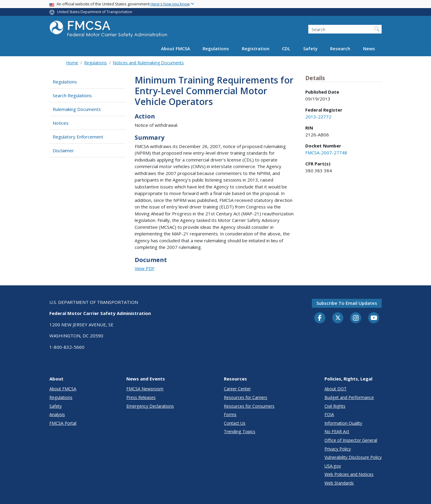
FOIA (329, 414)
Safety (310, 48)
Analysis (57, 414)
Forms (230, 414)
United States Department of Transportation (95, 12)
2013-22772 (318, 117)
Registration (256, 48)
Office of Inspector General (351, 440)
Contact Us (235, 423)
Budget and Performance (349, 397)
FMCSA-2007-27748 (326, 153)
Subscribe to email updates (347, 303)
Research (340, 48)
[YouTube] (374, 318)
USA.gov (333, 466)
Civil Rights (335, 406)
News (369, 48)
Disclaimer (63, 150)
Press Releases (141, 397)
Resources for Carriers (246, 397)
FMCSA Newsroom (145, 389)
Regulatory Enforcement (78, 137)
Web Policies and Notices (349, 474)
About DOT (336, 389)
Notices (61, 123)
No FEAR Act (337, 431)
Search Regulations (72, 95)
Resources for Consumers (249, 406)
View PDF (145, 268)
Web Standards (339, 483)
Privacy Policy (338, 449)
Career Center (237, 389)
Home (72, 63)
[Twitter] (338, 318)
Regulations (216, 48)
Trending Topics (240, 431)
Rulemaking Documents (77, 109)
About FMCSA (176, 48)
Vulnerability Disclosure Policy (353, 457)
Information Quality (343, 423)
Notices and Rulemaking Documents (148, 63)
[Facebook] (320, 318)
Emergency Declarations (150, 406)
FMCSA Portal (63, 423)
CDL (286, 48)
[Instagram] (356, 319)
